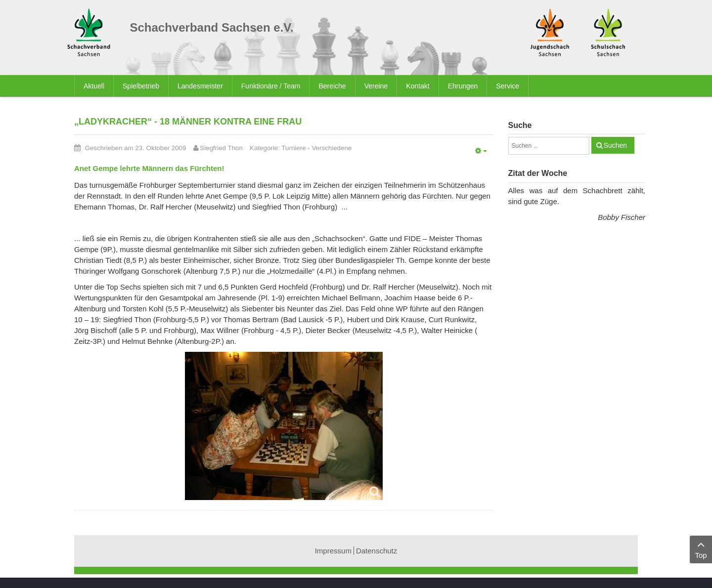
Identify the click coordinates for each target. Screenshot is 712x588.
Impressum (333, 551)
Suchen (615, 145)
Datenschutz (377, 551)
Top (701, 549)
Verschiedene (332, 148)
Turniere (293, 148)
